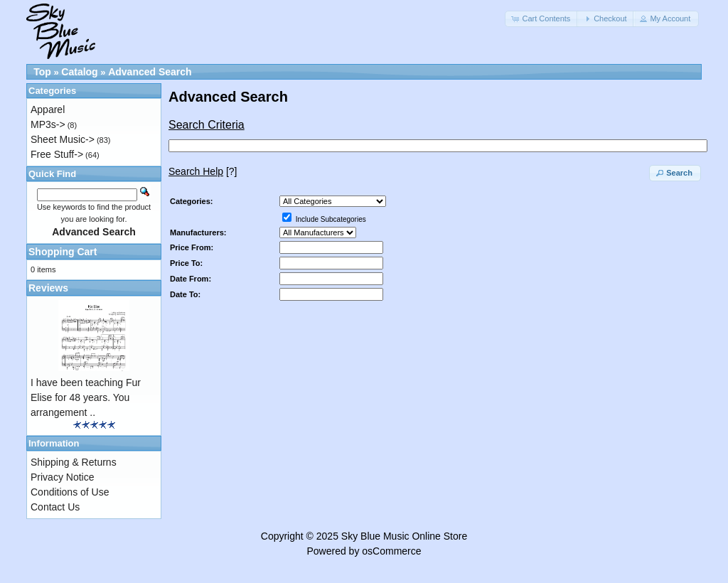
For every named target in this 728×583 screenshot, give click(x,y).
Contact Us (55, 507)
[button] (542, 19)
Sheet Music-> (63, 139)
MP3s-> (48, 124)
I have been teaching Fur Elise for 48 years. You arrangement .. (86, 397)
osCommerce (391, 551)
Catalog (79, 72)
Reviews (48, 288)
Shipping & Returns (74, 462)
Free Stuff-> (57, 154)
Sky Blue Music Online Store (404, 536)
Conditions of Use (70, 492)
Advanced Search (150, 72)
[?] (203, 171)
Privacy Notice (62, 477)
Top (42, 72)
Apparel (48, 109)
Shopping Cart (63, 252)
